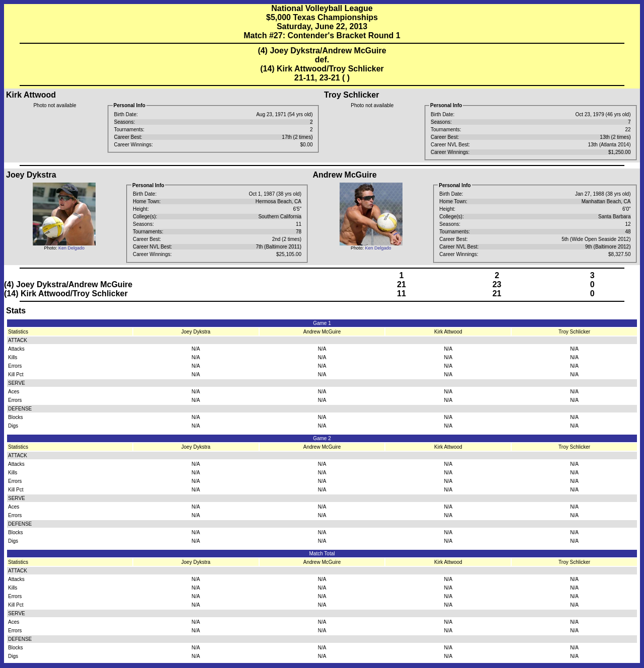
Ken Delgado (71, 248)
